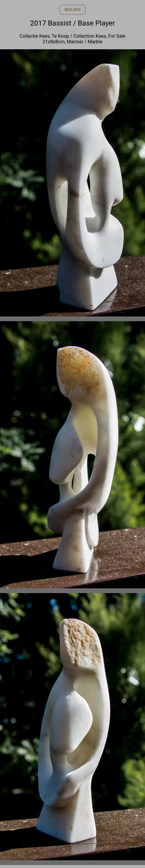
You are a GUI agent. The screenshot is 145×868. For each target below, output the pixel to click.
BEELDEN (72, 10)
